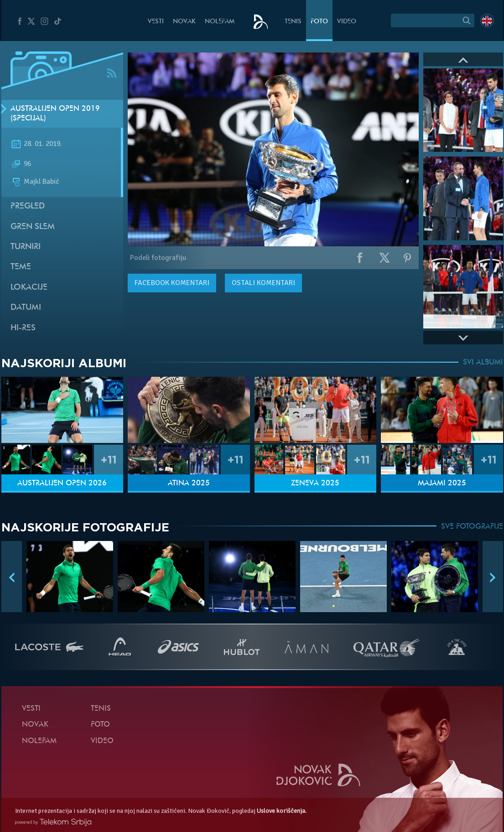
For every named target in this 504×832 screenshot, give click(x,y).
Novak (184, 22)
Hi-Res (23, 328)
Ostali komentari (263, 283)
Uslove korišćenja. (282, 811)
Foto (319, 22)
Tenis (293, 22)
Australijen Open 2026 (62, 484)
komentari (172, 283)
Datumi (26, 308)
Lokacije (29, 288)
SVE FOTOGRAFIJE (472, 527)
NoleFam (220, 22)
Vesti (156, 22)
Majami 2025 (442, 484)
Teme (21, 267)
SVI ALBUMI (483, 363)
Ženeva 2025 (315, 484)
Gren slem (33, 227)
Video (347, 22)
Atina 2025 (189, 484)
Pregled (28, 206)
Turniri (26, 247)
